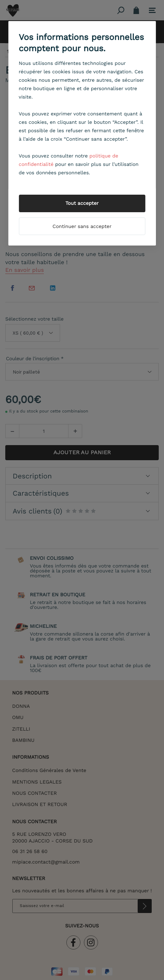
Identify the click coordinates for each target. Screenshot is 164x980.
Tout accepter (82, 203)
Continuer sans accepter (82, 227)
